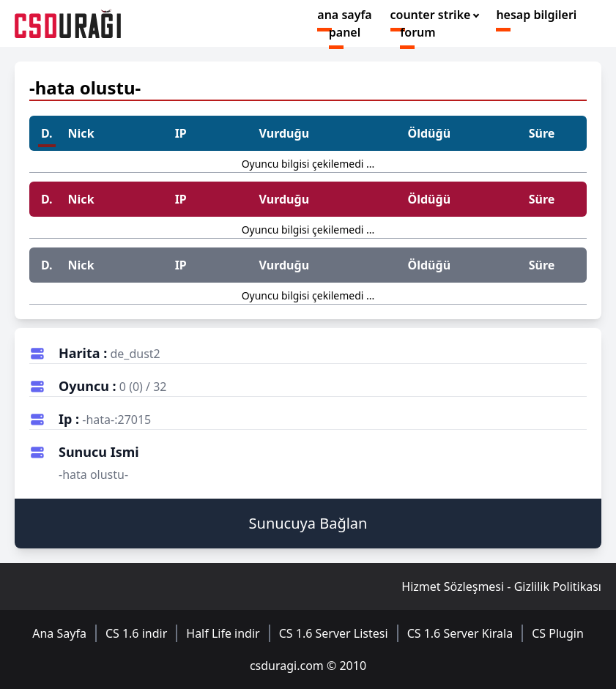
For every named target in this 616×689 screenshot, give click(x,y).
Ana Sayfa (59, 633)
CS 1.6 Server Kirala (460, 633)
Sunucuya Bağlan (308, 523)
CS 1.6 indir (136, 633)
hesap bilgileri (536, 15)
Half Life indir (223, 633)
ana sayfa (344, 15)
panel (345, 32)
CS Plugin (558, 633)
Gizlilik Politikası (558, 586)
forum (418, 32)
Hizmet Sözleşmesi (453, 586)
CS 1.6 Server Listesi (334, 633)
